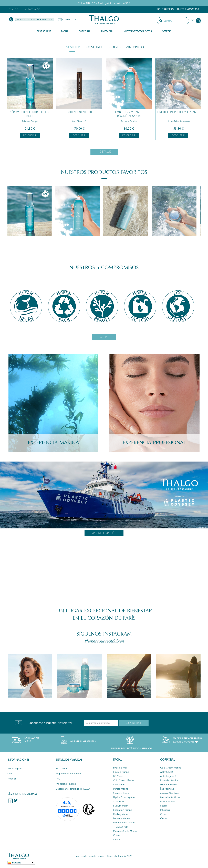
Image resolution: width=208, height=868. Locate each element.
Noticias (12, 779)
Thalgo (14, 9)
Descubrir (30, 135)
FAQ (58, 779)
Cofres (115, 47)
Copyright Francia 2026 (119, 856)
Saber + (104, 337)
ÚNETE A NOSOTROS (188, 9)
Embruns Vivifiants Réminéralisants (129, 114)
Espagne (17, 863)
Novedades (95, 47)
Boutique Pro (166, 9)
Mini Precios (135, 47)
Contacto (69, 20)
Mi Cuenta (61, 769)
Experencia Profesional (154, 443)
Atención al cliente (66, 784)
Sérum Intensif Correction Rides (30, 114)
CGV (10, 774)
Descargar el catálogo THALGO (73, 789)
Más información (104, 533)
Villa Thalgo (33, 9)
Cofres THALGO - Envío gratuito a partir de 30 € (104, 3)
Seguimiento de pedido (68, 774)
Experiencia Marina (53, 443)
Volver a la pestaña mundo (90, 856)
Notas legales (15, 769)
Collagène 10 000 (79, 112)
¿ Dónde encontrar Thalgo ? (34, 20)
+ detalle (104, 152)
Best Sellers (72, 47)
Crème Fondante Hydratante (178, 112)
